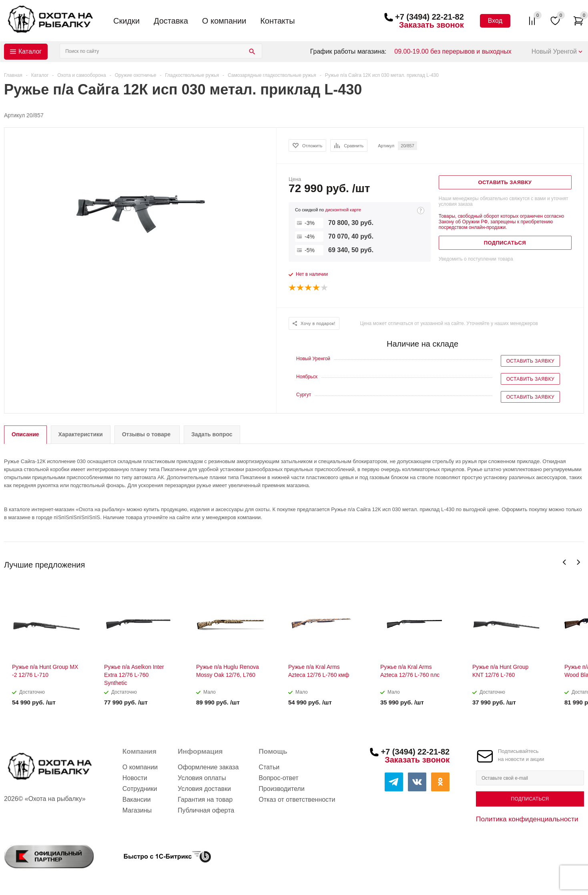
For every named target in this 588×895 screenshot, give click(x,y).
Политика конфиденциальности (527, 819)
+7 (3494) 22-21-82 (429, 17)
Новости (135, 778)
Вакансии (137, 800)
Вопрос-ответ (278, 778)
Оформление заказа (208, 767)
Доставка (171, 21)
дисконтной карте (343, 210)
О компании (224, 21)
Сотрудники (140, 789)
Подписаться (530, 799)
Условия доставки (204, 789)
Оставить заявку (530, 361)
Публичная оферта (206, 810)
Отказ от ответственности (297, 800)
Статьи (269, 767)
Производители (282, 789)
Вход (495, 21)
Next (578, 562)
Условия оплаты (202, 778)
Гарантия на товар (205, 800)
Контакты (277, 21)
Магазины (137, 810)
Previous (565, 562)
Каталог (30, 51)
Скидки (126, 21)
